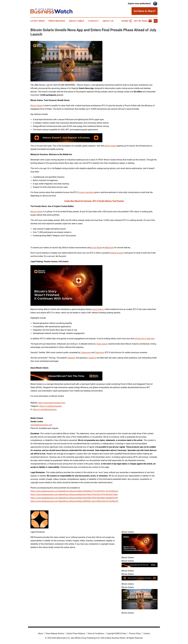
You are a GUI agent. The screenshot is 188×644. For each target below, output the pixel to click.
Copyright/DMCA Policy (116, 633)
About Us (108, 21)
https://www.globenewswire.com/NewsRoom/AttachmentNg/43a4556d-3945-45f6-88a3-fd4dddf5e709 (74, 498)
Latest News (38, 21)
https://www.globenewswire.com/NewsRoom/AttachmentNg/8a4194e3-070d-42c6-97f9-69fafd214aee (74, 494)
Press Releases (57, 21)
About (41, 633)
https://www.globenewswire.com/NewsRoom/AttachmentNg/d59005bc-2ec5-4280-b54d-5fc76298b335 (74, 501)
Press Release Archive (55, 633)
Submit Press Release (76, 633)
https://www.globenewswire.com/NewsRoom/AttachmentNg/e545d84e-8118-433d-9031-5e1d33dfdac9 (74, 491)
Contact (93, 21)
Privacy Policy (135, 633)
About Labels (77, 21)
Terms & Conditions (96, 633)
